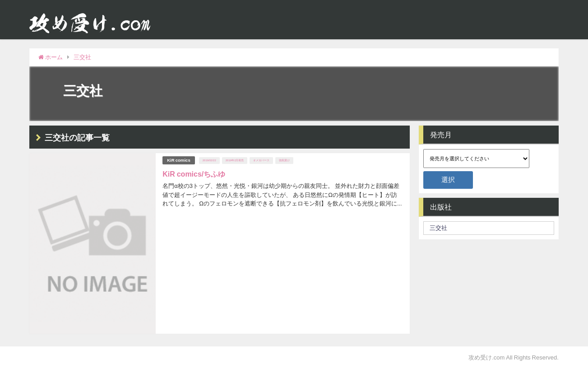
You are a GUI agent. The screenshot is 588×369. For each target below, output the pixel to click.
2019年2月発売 (235, 160)
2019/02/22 (209, 160)
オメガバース (261, 160)
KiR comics (179, 160)
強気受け (284, 160)
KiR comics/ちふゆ (194, 174)
